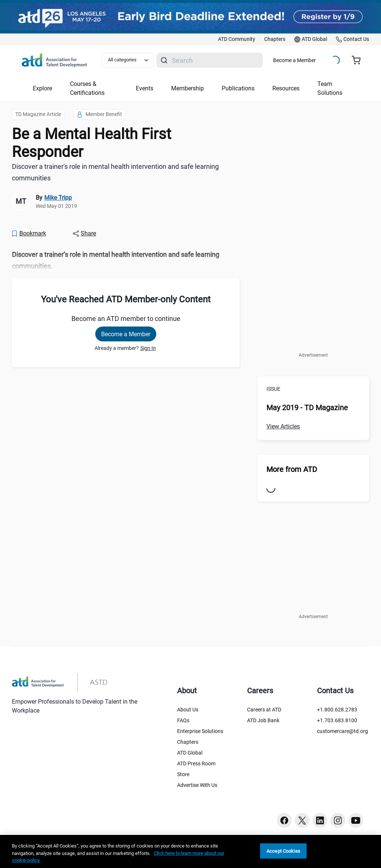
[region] (190, 851)
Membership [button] (188, 88)
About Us (188, 710)
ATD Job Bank (263, 720)
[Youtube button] (356, 820)
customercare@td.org (342, 731)
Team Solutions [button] (330, 88)
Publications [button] (238, 88)
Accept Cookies (283, 851)
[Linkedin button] (320, 820)
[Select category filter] (128, 60)
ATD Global (190, 753)
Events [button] (145, 88)
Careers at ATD (264, 710)
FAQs (183, 720)
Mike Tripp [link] (58, 198)
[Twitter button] (302, 820)
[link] (237, 39)
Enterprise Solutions (200, 731)
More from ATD (292, 469)
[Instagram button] (338, 820)
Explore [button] (42, 88)
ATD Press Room (196, 763)
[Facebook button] (284, 820)
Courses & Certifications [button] (87, 88)
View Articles (283, 426)
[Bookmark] (29, 234)
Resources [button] (286, 88)
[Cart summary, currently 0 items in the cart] (359, 60)
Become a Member (294, 60)
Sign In (148, 348)
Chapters (188, 742)
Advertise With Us (197, 785)
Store (183, 774)
